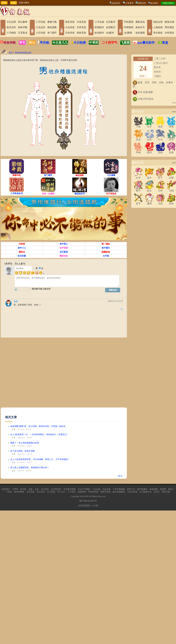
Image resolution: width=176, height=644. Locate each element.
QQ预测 (128, 33)
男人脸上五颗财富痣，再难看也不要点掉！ (30, 468)
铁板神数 (10, 43)
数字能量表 (142, 489)
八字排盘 (41, 22)
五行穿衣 (45, 489)
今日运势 (11, 22)
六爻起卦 (41, 27)
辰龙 (138, 138)
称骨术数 (23, 27)
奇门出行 (61, 492)
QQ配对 (110, 33)
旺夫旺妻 (22, 256)
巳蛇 (149, 138)
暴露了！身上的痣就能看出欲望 (25, 443)
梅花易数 (52, 27)
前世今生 (131, 489)
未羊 (171, 138)
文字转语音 (56, 489)
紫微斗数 (52, 22)
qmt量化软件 (146, 43)
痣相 (13, 429)
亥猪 (171, 151)
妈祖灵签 (81, 33)
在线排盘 (32, 28)
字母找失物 (93, 492)
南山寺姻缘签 (119, 492)
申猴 (138, 151)
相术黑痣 (150, 28)
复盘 (165, 43)
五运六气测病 (84, 489)
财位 (32, 43)
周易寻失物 (105, 492)
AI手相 (106, 256)
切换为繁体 (24, 3)
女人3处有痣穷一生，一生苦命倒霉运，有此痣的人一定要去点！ (40, 434)
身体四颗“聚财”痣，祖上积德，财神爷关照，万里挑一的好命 (38, 426)
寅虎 (160, 126)
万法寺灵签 (132, 492)
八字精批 (11, 33)
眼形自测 (169, 22)
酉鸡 (149, 151)
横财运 (22, 252)
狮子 (138, 190)
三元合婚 (96, 489)
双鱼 (171, 202)
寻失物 (44, 43)
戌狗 (160, 151)
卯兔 (171, 126)
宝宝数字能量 (70, 489)
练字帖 (23, 489)
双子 (160, 177)
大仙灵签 (70, 27)
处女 (149, 190)
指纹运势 (158, 22)
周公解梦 (23, 22)
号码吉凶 (120, 28)
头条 (37, 489)
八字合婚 (99, 22)
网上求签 (62, 28)
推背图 (163, 489)
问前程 (22, 244)
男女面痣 (158, 33)
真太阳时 (154, 3)
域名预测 (140, 33)
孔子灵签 (51, 492)
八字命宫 (72, 492)
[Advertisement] (34, 374)
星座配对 (99, 27)
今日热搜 (78, 43)
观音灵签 (70, 22)
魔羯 (149, 202)
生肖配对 (111, 22)
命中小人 (22, 248)
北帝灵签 (31, 492)
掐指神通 (82, 492)
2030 (86, 496)
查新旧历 (142, 3)
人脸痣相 (158, 27)
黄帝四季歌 (19, 492)
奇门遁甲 (52, 33)
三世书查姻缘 (119, 489)
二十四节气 (109, 43)
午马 (160, 138)
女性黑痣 (169, 33)
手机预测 (129, 22)
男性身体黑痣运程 (23, 53)
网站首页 (3, 28)
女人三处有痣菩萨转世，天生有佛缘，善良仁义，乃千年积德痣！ (40, 459)
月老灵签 (81, 22)
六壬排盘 (41, 33)
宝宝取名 (23, 33)
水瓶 (160, 202)
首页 (11, 53)
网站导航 (166, 492)
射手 (138, 202)
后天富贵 (64, 252)
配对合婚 (91, 28)
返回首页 (116, 3)
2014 (82, 496)
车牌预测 (129, 27)
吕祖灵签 (70, 33)
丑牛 (149, 126)
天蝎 (171, 190)
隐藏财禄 (106, 252)
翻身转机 (64, 256)
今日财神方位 (145, 492)
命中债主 (106, 248)
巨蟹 (171, 177)
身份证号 (140, 27)
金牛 (149, 177)
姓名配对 (99, 33)
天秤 (160, 190)
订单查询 (129, 3)
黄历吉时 (11, 27)
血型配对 (111, 27)
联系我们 (6, 489)
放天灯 (157, 492)
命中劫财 (64, 248)
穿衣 (22, 43)
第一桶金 (106, 244)
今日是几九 (60, 43)
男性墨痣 (169, 27)
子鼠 (138, 126)
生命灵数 (106, 489)
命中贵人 (64, 244)
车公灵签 (41, 492)
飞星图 (125, 43)
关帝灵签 (81, 27)
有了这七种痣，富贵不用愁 (23, 451)
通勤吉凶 (140, 22)
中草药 (94, 43)
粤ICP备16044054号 (88, 501)
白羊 (138, 177)
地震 (31, 489)
